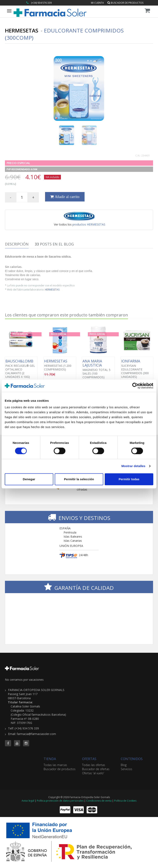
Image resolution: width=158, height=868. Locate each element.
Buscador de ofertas (96, 769)
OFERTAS (89, 759)
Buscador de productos (125, 3)
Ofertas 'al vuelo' (93, 773)
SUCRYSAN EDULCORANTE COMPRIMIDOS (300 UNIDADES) (137, 369)
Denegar (29, 479)
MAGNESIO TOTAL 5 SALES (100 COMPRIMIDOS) (98, 369)
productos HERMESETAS (89, 224)
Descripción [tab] (17, 244)
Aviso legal (28, 801)
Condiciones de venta (99, 801)
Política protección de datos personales (60, 801)
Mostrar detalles (133, 466)
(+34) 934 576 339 (41, 3)
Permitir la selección (79, 479)
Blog (124, 765)
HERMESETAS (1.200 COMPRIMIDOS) (60, 365)
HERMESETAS (52, 289)
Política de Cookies (125, 801)
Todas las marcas (55, 765)
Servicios (127, 769)
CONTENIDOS (132, 759)
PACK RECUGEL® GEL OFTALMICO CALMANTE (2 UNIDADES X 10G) (21, 369)
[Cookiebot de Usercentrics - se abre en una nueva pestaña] (135, 386)
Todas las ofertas (94, 765)
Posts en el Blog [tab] (54, 244)
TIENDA (50, 759)
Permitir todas (129, 479)
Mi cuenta (97, 3)
